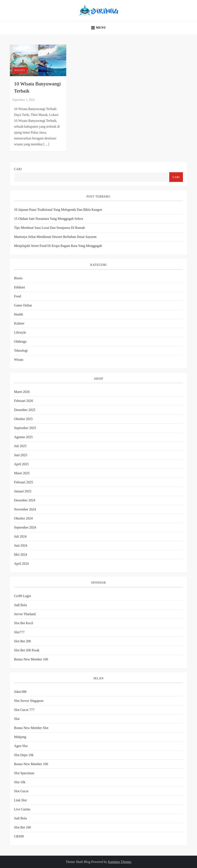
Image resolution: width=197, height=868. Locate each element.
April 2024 (21, 564)
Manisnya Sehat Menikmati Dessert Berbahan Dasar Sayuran (55, 237)
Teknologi (21, 351)
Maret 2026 (22, 392)
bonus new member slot (31, 728)
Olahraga (20, 341)
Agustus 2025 (23, 437)
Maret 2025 (22, 473)
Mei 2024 (21, 555)
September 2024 (25, 527)
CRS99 (19, 836)
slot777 (19, 632)
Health (19, 314)
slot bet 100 (22, 827)
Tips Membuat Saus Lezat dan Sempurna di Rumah (50, 228)
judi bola (20, 818)
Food (18, 296)
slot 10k (20, 782)
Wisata (20, 70)
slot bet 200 (22, 641)
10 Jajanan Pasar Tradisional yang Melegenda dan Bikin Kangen (58, 210)
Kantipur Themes (120, 862)
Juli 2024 (20, 536)
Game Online (23, 305)
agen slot (21, 746)
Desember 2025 (25, 410)
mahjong (20, 737)
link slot (20, 800)
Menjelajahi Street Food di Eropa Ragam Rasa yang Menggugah (58, 246)
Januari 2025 (23, 491)
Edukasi (20, 287)
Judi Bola (20, 605)
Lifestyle (20, 332)
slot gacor (21, 791)
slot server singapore (29, 701)
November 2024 (25, 509)
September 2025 (25, 428)
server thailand (25, 614)
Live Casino (22, 809)
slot (17, 719)
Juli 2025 (20, 446)
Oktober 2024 (23, 518)
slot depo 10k (24, 755)
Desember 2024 (25, 500)
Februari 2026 (24, 401)
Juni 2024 (21, 545)
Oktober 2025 (23, 419)
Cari (18, 169)
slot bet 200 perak (27, 650)
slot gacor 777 (24, 710)
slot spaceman (24, 773)
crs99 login (22, 596)
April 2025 (21, 464)
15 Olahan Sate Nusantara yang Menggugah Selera (48, 219)
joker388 (20, 692)
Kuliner (19, 323)
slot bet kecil (24, 623)
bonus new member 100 (31, 659)
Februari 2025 (24, 482)
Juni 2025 (21, 455)
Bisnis (18, 278)
